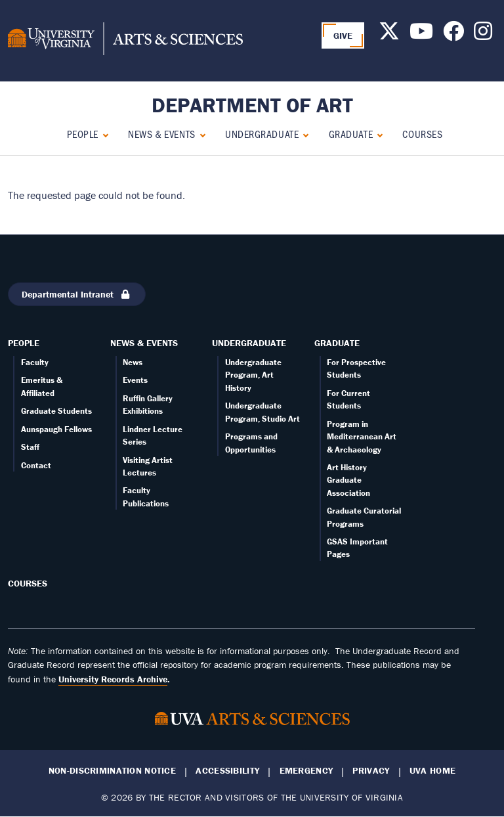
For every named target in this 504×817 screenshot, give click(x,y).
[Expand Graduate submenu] (377, 134)
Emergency (306, 771)
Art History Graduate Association (348, 480)
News (133, 362)
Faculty (35, 362)
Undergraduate (262, 134)
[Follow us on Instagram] (483, 35)
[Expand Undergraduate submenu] (303, 134)
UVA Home (432, 771)
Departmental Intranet (77, 294)
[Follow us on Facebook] (453, 35)
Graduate (351, 134)
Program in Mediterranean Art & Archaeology (362, 437)
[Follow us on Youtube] (421, 35)
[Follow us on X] (389, 35)
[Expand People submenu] (103, 134)
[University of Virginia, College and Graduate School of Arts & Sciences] (125, 41)
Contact (36, 465)
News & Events (161, 134)
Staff (30, 447)
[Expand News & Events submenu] (200, 134)
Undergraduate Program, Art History (253, 375)
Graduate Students (56, 411)
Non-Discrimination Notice (112, 771)
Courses (422, 134)
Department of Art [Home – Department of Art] (252, 105)
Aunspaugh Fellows (56, 429)
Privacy (371, 771)
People (83, 134)
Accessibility (227, 771)
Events (135, 380)
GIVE (343, 35)
